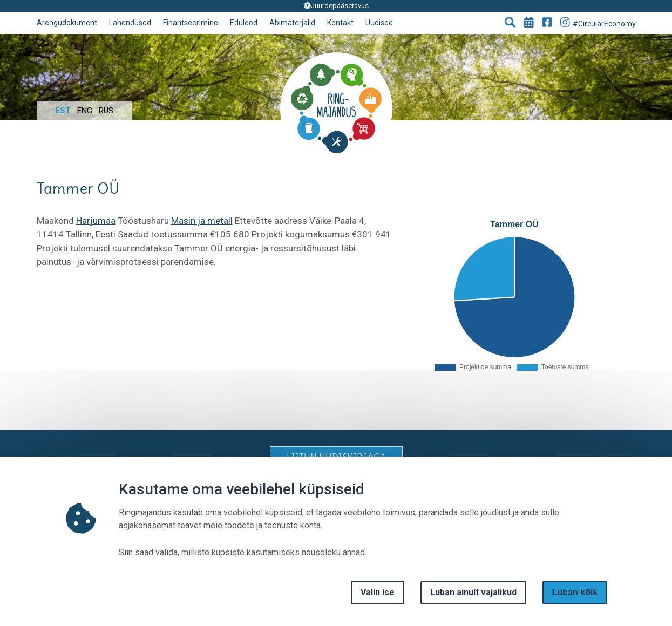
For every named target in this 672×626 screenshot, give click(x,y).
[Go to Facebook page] (547, 23)
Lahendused (130, 23)
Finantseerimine (191, 23)
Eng (85, 111)
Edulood (244, 23)
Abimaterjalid (292, 23)
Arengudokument (67, 23)
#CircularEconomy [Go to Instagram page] (598, 22)
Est (63, 111)
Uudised (379, 23)
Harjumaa (96, 221)
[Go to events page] (529, 23)
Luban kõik (575, 592)
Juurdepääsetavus (336, 6)
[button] (510, 23)
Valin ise (378, 592)
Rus (106, 111)
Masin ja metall (202, 221)
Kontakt (340, 23)
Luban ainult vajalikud (473, 592)
